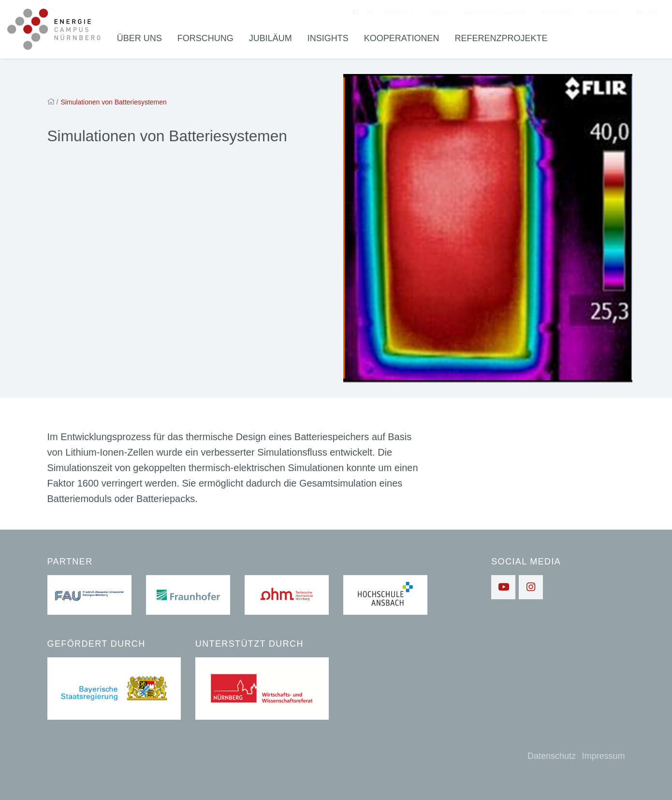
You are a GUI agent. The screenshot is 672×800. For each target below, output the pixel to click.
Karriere (557, 12)
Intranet (605, 12)
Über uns (139, 38)
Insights (328, 38)
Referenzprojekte (501, 38)
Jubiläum (270, 38)
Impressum (603, 756)
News (438, 12)
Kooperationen (402, 38)
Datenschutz (552, 756)
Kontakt (398, 12)
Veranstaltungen (494, 12)
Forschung (205, 38)
